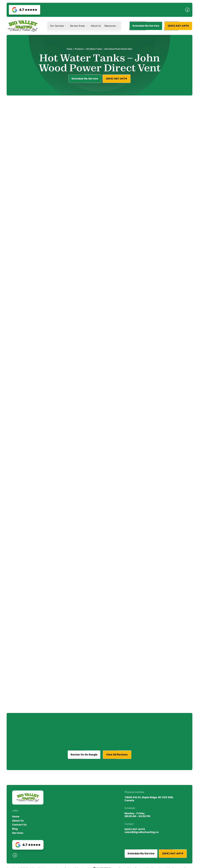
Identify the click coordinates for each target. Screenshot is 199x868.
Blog (15, 829)
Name (111, 117)
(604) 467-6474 (135, 829)
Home (69, 49)
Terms (123, 178)
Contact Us (19, 825)
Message (113, 157)
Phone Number (115, 144)
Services (18, 833)
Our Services (57, 26)
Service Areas (77, 26)
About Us (96, 26)
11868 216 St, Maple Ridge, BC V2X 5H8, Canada (149, 799)
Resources (110, 26)
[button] (58, 26)
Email (111, 130)
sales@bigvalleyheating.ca (142, 832)
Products (79, 49)
